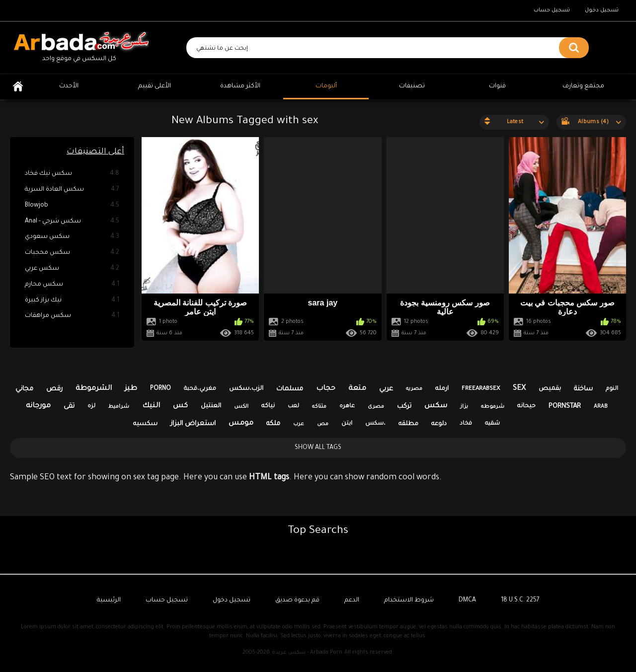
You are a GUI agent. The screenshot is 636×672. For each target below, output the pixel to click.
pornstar (565, 407)
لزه (91, 407)
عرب (299, 424)
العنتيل (211, 406)
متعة (357, 389)
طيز (131, 389)
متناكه (319, 407)
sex (519, 389)
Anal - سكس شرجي (72, 222)
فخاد (466, 424)
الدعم (352, 600)
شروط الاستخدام (409, 600)
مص (323, 424)
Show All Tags (318, 448)
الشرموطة (94, 389)
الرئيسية (18, 87)
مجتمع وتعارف (583, 86)
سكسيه (145, 424)
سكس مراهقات (72, 316)
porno (160, 389)
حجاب (326, 389)
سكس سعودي (72, 237)
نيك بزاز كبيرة (72, 301)
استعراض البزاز (193, 424)
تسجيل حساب (552, 10)
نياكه (268, 406)
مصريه (414, 389)
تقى (69, 407)
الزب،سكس (246, 389)
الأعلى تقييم (155, 86)
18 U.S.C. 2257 (520, 600)
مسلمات (290, 389)
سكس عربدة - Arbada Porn (307, 653)
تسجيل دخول (602, 10)
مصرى (376, 407)
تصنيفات (412, 86)
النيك (151, 406)
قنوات (497, 86)
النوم (612, 389)
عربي (386, 389)
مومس (241, 424)
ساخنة (583, 389)
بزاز (464, 407)
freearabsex (481, 389)
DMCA (467, 600)
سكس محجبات (72, 253)
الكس (241, 407)
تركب (404, 407)
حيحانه (526, 406)
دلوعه (439, 424)
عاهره (347, 407)
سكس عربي (72, 269)
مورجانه (38, 406)
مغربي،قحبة (200, 389)
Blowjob (72, 206)
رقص (54, 389)
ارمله (442, 389)
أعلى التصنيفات (95, 152)
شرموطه (493, 407)
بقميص (550, 389)
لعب (293, 407)
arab (601, 407)
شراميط (119, 407)
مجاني (24, 389)
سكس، (375, 424)
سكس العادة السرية (72, 190)
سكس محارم (72, 285)
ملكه (273, 424)
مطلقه (408, 424)
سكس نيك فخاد (72, 174)
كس (180, 406)
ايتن (347, 424)
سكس (436, 406)
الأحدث (69, 86)
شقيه (492, 424)
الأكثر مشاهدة (240, 86)
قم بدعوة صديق (297, 600)
